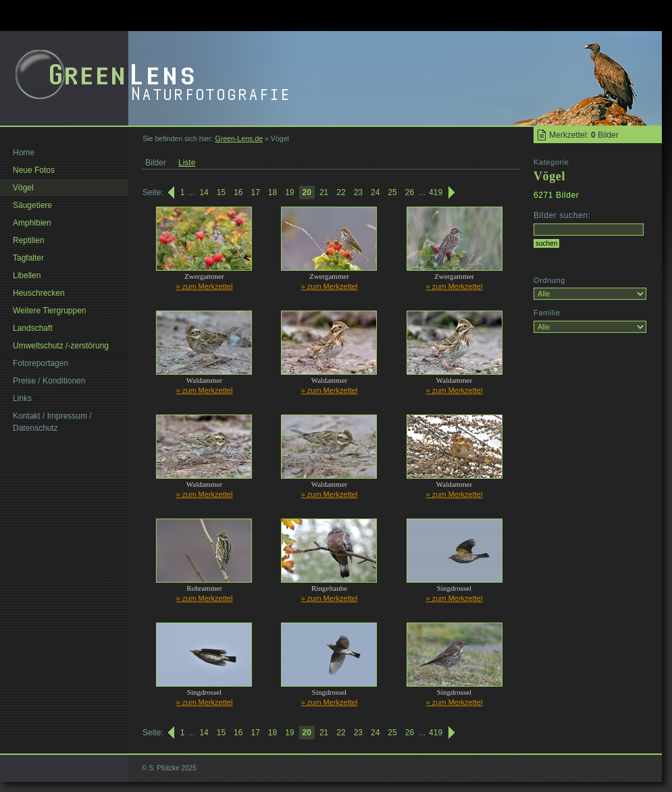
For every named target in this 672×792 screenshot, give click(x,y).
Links (22, 398)
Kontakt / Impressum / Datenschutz (52, 422)
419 (436, 192)
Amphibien (32, 223)
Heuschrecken (39, 293)
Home (24, 153)
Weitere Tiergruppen (50, 311)
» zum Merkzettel (205, 286)
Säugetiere (32, 205)
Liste (187, 163)
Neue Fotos (34, 170)
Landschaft (33, 328)
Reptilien (29, 240)
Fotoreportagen (41, 363)
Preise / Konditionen (49, 381)
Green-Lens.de (239, 138)
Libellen (27, 275)
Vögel (23, 188)
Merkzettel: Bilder (584, 135)
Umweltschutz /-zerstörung (61, 346)
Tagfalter (28, 258)
